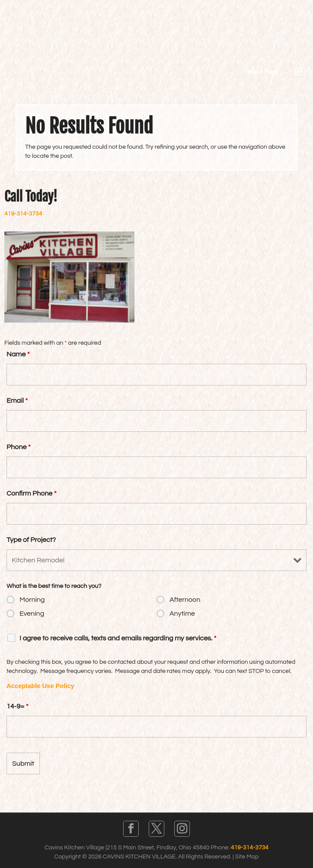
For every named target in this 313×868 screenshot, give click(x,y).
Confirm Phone (31, 493)
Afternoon (185, 600)
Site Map (247, 857)
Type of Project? (31, 540)
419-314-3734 (23, 214)
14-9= (17, 706)
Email (17, 401)
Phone (18, 447)
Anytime (182, 613)
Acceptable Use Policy (40, 686)
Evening (32, 613)
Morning (32, 600)
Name (18, 354)
